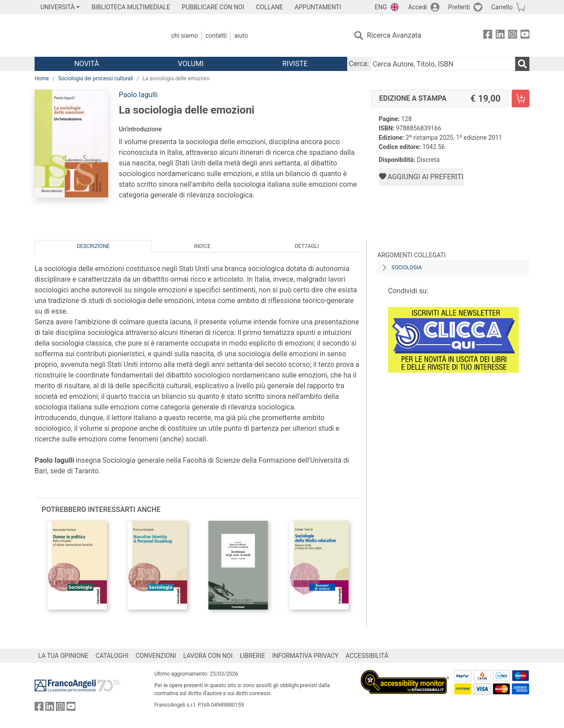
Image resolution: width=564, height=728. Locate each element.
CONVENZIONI (156, 656)
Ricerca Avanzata (394, 35)
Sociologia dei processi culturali (96, 79)
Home (42, 79)
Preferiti (459, 7)
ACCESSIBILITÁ (367, 656)
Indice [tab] (202, 246)
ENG (381, 7)
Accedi (417, 7)
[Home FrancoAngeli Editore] (93, 35)
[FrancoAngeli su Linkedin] (500, 36)
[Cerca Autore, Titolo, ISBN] (443, 64)
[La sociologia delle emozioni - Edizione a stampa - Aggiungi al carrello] (521, 98)
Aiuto (241, 35)
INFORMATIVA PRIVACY (305, 656)
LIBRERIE (253, 656)
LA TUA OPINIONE (63, 656)
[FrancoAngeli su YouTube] (525, 36)
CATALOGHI (112, 656)
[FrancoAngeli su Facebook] (488, 36)
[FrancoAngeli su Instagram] (513, 36)
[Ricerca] (522, 64)
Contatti (216, 35)
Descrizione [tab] (93, 246)
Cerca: (359, 64)
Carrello (502, 7)
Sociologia (407, 268)
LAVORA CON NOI (208, 656)
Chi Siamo (184, 35)
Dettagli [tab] (307, 246)
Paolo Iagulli (138, 95)
